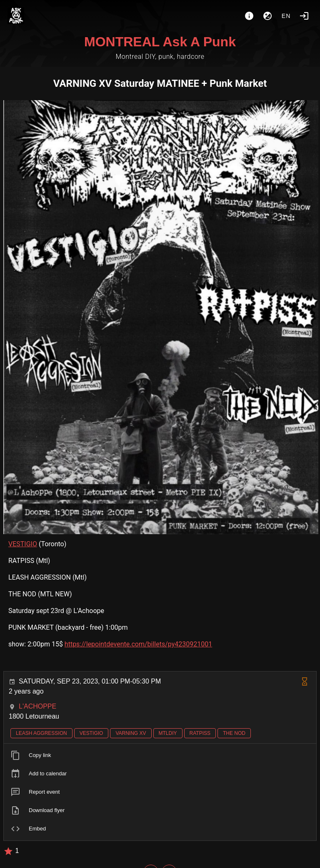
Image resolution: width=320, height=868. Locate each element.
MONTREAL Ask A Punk (160, 42)
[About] (249, 16)
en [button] (286, 16)
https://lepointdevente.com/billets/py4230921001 (138, 644)
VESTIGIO (23, 544)
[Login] (304, 16)
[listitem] (160, 755)
